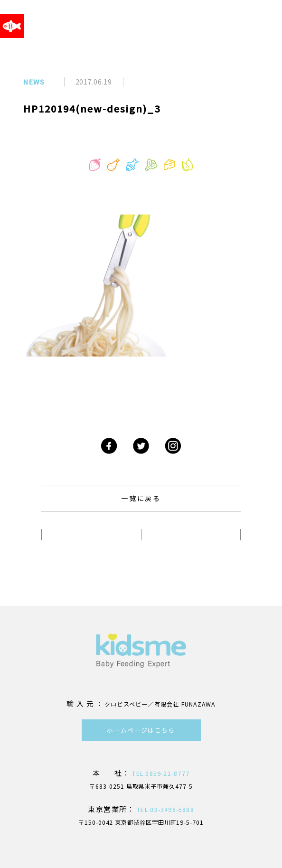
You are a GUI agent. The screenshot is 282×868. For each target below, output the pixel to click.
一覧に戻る (141, 498)
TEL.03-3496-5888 (164, 810)
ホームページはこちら (141, 730)
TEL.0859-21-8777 (160, 774)
